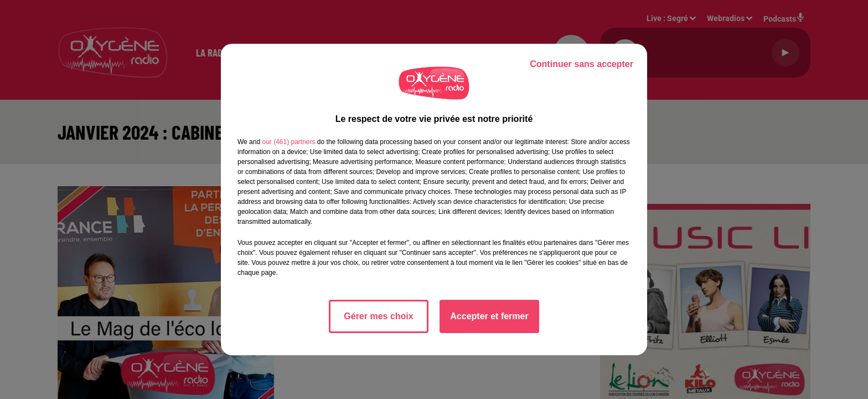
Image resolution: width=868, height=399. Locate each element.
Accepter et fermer (489, 316)
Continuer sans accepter (582, 64)
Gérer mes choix (378, 316)
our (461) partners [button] (288, 142)
